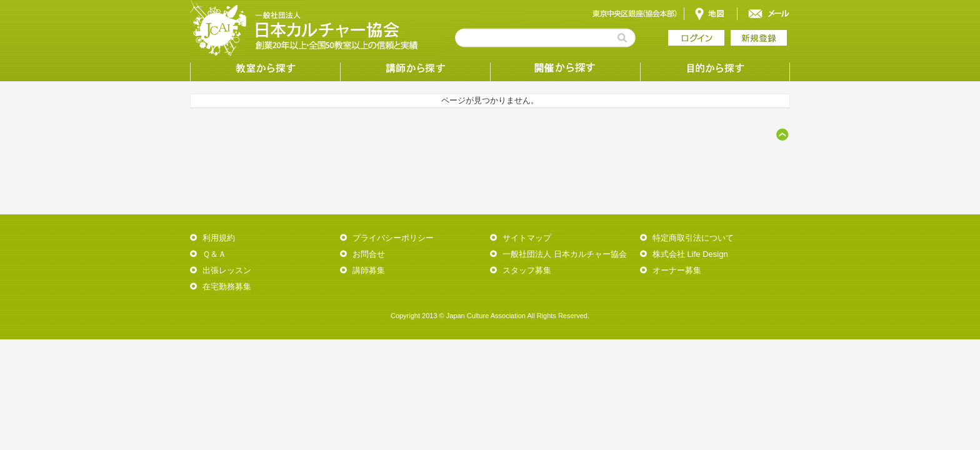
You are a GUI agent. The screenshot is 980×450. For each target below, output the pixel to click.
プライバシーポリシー (393, 238)
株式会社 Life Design (690, 254)
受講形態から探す (565, 69)
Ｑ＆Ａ (214, 254)
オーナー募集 (677, 270)
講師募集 (369, 270)
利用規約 (219, 238)
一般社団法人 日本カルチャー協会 (565, 254)
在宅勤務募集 (227, 287)
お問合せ (369, 254)
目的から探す (715, 69)
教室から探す (265, 69)
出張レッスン (227, 270)
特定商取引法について (693, 238)
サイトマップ (527, 238)
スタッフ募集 (527, 270)
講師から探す (415, 69)
